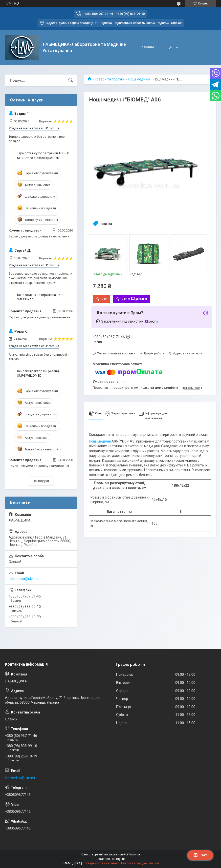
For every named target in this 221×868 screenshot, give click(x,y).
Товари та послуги (110, 79)
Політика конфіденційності (140, 863)
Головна (147, 47)
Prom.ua (134, 854)
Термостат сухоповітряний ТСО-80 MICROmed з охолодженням (43, 155)
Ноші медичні (139, 79)
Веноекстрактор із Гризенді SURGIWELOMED (38, 373)
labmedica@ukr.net (24, 579)
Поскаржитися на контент (101, 863)
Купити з (131, 299)
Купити (101, 299)
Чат (200, 855)
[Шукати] (71, 80)
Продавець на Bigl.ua (111, 859)
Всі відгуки (41, 481)
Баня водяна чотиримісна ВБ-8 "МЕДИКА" (40, 297)
